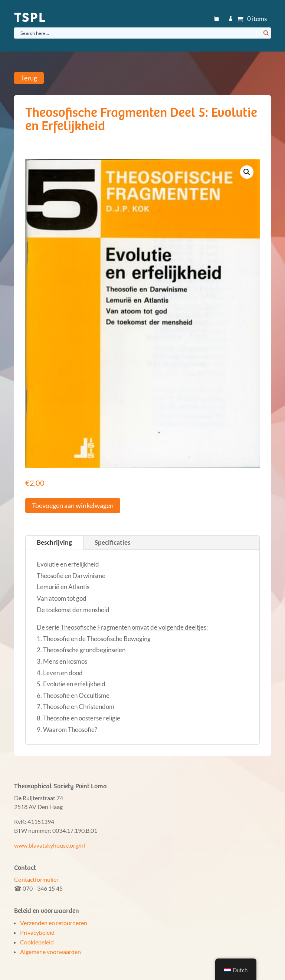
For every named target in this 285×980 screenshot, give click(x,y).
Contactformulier (36, 879)
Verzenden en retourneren (54, 923)
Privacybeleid (37, 932)
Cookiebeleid (37, 942)
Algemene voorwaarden (50, 952)
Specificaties (112, 542)
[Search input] (139, 33)
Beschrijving (54, 542)
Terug (29, 78)
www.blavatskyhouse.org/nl (50, 845)
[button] (247, 172)
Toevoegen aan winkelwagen (73, 505)
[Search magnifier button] (265, 33)
